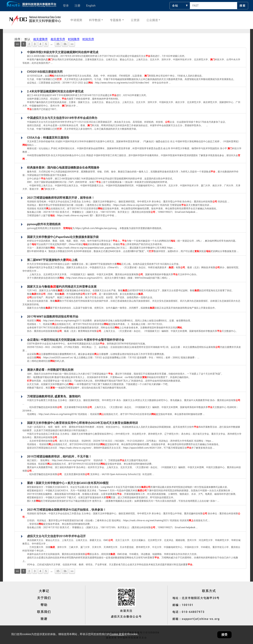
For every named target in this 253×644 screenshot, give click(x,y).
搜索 (243, 6)
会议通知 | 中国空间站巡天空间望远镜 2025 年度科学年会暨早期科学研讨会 (76, 340)
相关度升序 (58, 39)
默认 (27, 39)
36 (65, 44)
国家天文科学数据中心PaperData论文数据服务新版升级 (63, 237)
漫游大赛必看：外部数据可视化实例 (50, 370)
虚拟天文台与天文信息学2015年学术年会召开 (56, 536)
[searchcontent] (214, 6)
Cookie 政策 (117, 634)
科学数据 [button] (95, 20)
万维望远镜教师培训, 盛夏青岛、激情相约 (54, 396)
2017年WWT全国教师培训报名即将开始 (53, 317)
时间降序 (74, 39)
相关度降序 (40, 39)
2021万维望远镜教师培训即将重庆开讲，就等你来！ (61, 198)
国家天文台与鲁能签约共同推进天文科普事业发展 (62, 287)
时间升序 (88, 39)
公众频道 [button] (152, 20)
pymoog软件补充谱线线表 (44, 224)
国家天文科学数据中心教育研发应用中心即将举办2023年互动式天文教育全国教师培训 (82, 423)
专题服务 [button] (116, 20)
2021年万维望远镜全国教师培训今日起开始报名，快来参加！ (67, 510)
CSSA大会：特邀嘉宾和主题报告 (48, 138)
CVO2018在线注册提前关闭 (45, 72)
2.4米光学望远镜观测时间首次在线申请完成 (55, 91)
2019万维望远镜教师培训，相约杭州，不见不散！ (59, 457)
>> (72, 44)
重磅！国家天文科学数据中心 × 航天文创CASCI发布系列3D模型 (68, 483)
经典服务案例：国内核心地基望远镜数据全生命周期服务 (63, 168)
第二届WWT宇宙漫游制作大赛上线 (52, 260)
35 (58, 44)
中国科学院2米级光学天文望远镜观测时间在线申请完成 (63, 52)
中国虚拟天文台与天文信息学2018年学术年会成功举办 (62, 118)
